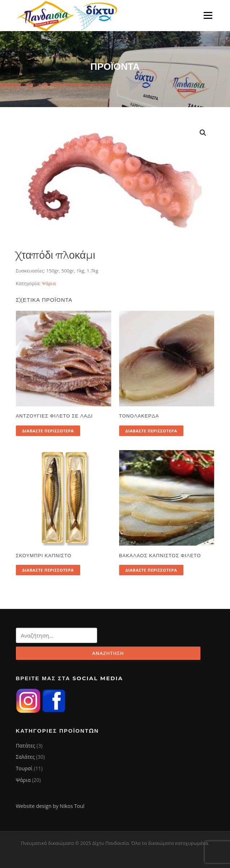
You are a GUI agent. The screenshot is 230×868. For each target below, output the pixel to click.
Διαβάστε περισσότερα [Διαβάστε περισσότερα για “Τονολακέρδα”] (151, 431)
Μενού (208, 15)
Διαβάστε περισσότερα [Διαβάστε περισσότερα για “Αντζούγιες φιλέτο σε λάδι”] (48, 431)
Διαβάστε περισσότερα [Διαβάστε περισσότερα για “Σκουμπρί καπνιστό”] (48, 570)
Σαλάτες (25, 757)
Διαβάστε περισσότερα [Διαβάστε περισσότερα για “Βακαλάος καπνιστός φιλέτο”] (151, 570)
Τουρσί (24, 768)
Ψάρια (49, 283)
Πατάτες (26, 746)
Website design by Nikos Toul (50, 806)
